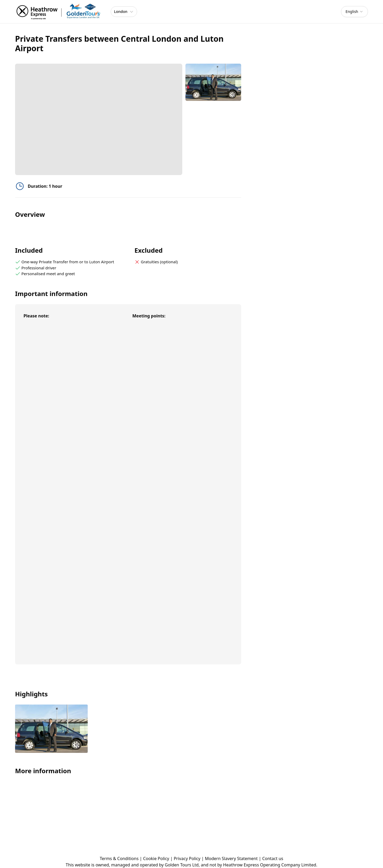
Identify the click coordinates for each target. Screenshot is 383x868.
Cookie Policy (156, 858)
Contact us (273, 858)
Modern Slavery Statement (231, 858)
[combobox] (354, 12)
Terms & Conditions (119, 858)
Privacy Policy (187, 858)
